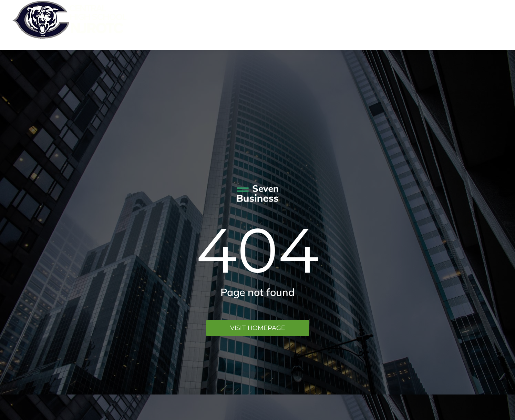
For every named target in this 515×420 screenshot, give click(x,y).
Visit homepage (258, 328)
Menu (493, 25)
